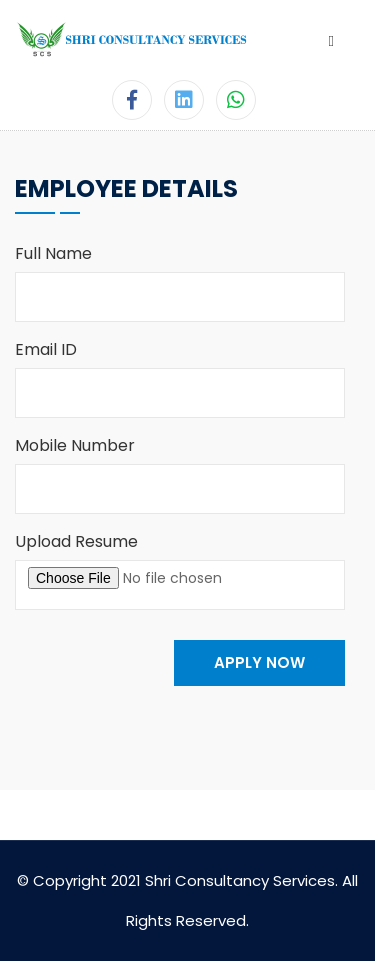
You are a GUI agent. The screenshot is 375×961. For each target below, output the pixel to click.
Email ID (46, 349)
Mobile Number (75, 445)
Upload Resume (76, 541)
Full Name (53, 253)
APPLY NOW (259, 662)
